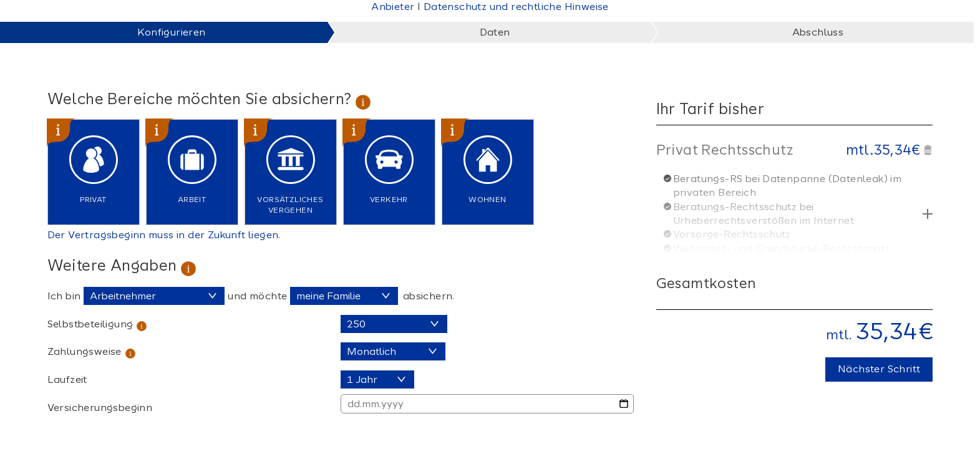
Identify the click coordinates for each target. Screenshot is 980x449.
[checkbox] (94, 172)
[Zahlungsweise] (393, 351)
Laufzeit (67, 379)
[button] (928, 148)
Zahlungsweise (85, 351)
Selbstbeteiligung (90, 324)
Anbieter (393, 7)
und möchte (257, 296)
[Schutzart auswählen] (344, 296)
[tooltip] (363, 99)
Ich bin (64, 296)
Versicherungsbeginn (100, 408)
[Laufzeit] (377, 379)
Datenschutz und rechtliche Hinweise (516, 7)
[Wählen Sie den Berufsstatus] (154, 296)
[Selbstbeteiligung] (394, 324)
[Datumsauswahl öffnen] (624, 403)
